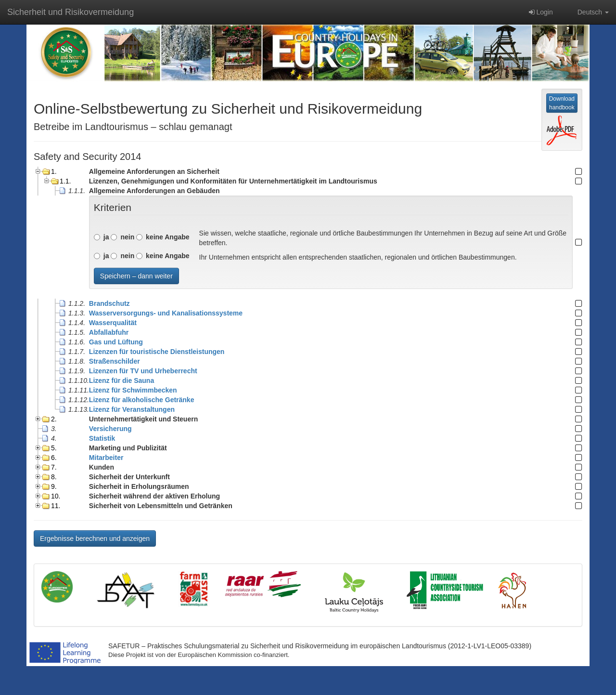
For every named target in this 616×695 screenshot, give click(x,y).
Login (541, 12)
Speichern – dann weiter (136, 276)
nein (127, 237)
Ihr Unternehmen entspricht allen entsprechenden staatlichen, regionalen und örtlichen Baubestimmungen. (358, 257)
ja (106, 237)
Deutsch (588, 12)
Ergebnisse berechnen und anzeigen (95, 538)
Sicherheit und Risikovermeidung (71, 12)
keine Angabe (168, 237)
